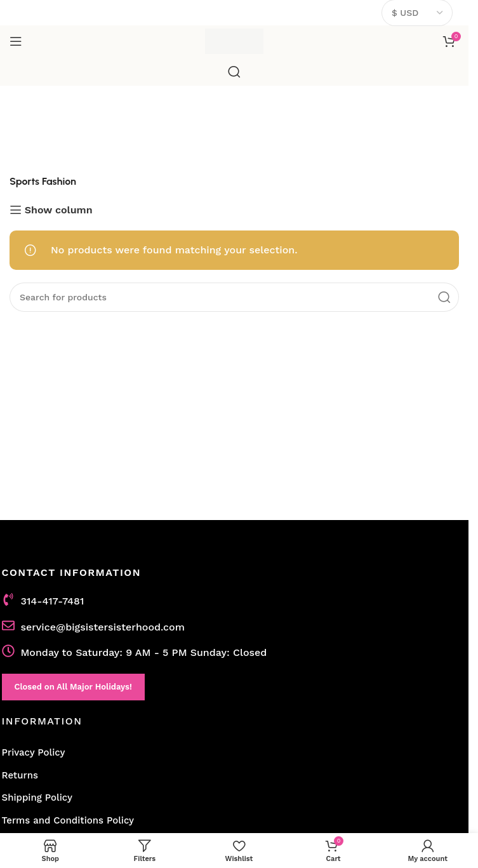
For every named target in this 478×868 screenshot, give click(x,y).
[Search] (234, 72)
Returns (20, 775)
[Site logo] (235, 40)
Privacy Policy (34, 752)
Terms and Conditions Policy (68, 820)
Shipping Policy (37, 798)
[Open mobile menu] (16, 41)
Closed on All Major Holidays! (73, 687)
